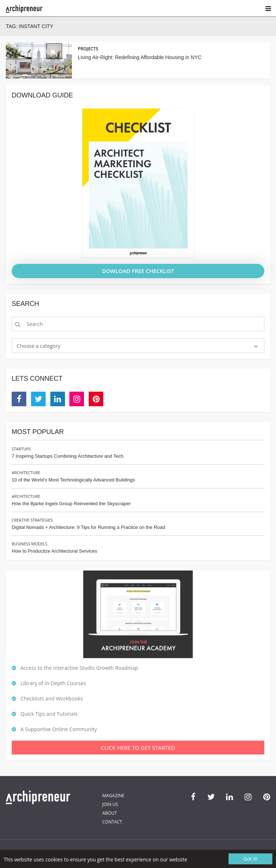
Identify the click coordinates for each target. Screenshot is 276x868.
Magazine (113, 796)
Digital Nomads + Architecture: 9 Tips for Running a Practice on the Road (88, 527)
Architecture (26, 473)
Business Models (30, 544)
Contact (112, 822)
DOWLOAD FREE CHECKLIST (138, 271)
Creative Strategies (32, 520)
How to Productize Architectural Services (54, 551)
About (110, 813)
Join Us (110, 804)
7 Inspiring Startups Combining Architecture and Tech (68, 456)
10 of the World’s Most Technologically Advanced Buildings (73, 480)
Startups (21, 449)
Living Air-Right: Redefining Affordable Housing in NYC (140, 57)
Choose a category (39, 346)
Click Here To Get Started (138, 748)
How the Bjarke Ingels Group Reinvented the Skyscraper (71, 504)
